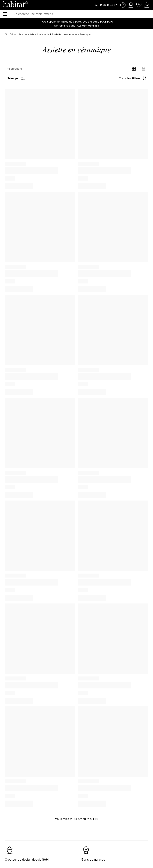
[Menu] (5, 14)
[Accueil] (6, 35)
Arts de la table (27, 34)
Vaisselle (44, 34)
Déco (13, 34)
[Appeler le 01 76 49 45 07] (106, 5)
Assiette (57, 34)
